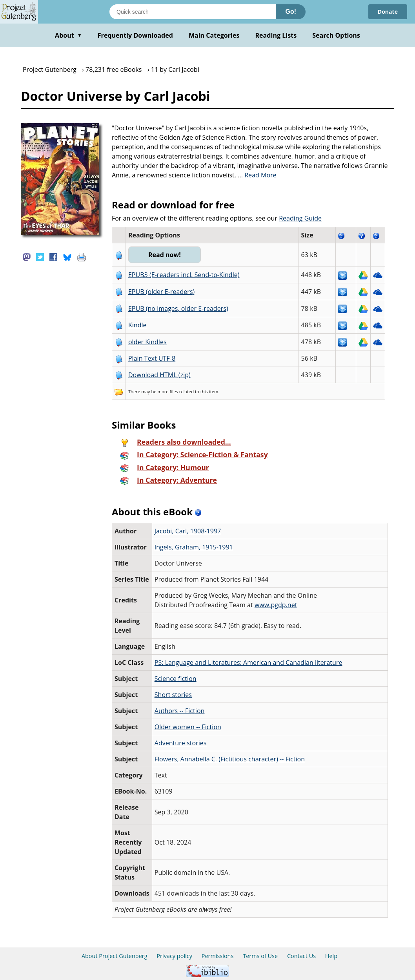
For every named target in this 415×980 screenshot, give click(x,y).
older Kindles (147, 342)
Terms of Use (260, 956)
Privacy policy (174, 956)
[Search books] (193, 12)
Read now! (165, 255)
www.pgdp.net (276, 605)
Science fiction (176, 679)
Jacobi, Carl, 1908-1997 (188, 531)
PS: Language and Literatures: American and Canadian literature (248, 662)
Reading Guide (300, 218)
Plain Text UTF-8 (152, 358)
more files (168, 391)
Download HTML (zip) (159, 375)
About (68, 35)
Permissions (218, 956)
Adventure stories (181, 743)
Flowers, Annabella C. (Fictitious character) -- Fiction (230, 759)
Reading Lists (276, 35)
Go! (291, 12)
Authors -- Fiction (180, 711)
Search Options (336, 35)
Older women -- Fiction (188, 727)
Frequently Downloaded (135, 35)
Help (331, 956)
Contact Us (301, 956)
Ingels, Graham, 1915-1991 (194, 547)
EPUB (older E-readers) (161, 292)
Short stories (173, 695)
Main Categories (214, 35)
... (257, 175)
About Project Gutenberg (115, 956)
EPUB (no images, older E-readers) (178, 308)
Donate (388, 12)
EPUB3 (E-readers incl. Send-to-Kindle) (184, 275)
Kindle (137, 325)
